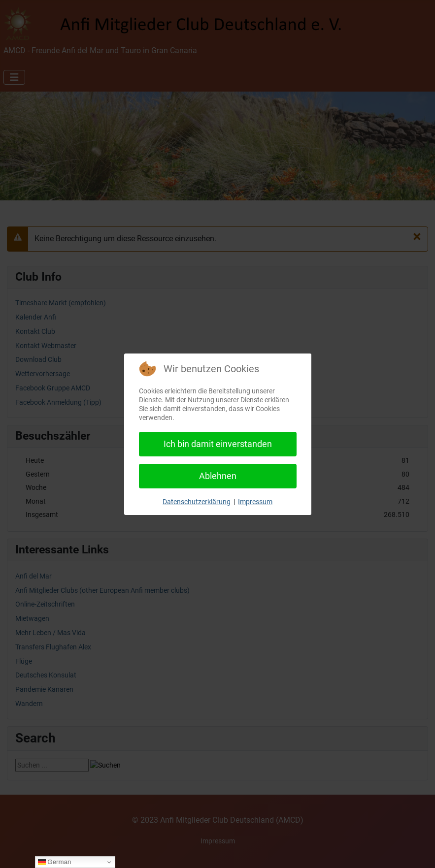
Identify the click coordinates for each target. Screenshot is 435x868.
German (55, 862)
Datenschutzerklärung (197, 502)
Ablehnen (218, 476)
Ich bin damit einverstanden (218, 444)
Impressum (255, 502)
